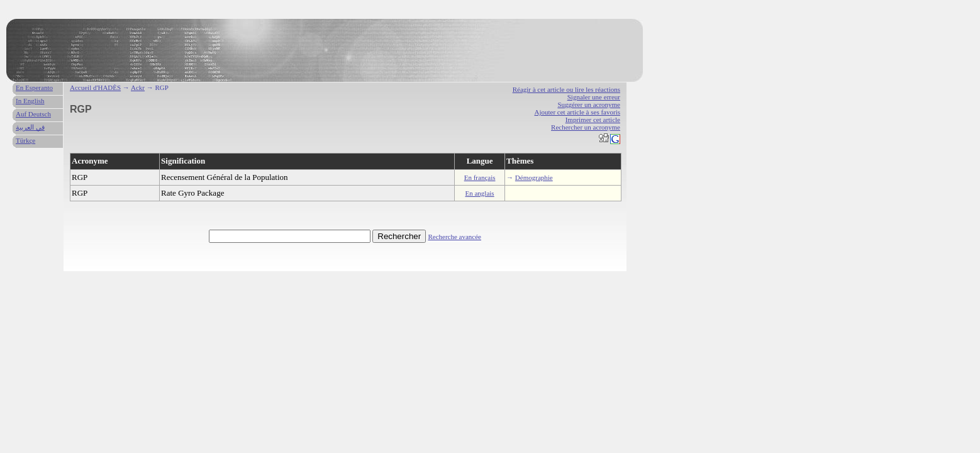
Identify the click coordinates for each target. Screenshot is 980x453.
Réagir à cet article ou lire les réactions (566, 89)
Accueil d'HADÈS (95, 87)
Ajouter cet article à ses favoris (577, 112)
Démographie (534, 177)
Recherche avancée (454, 237)
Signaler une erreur (594, 97)
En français (480, 177)
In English (30, 101)
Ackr (138, 87)
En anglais (480, 193)
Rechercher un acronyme (586, 127)
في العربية (30, 127)
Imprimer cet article (593, 120)
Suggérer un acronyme (589, 104)
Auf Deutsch (33, 114)
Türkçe (25, 140)
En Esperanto (34, 87)
